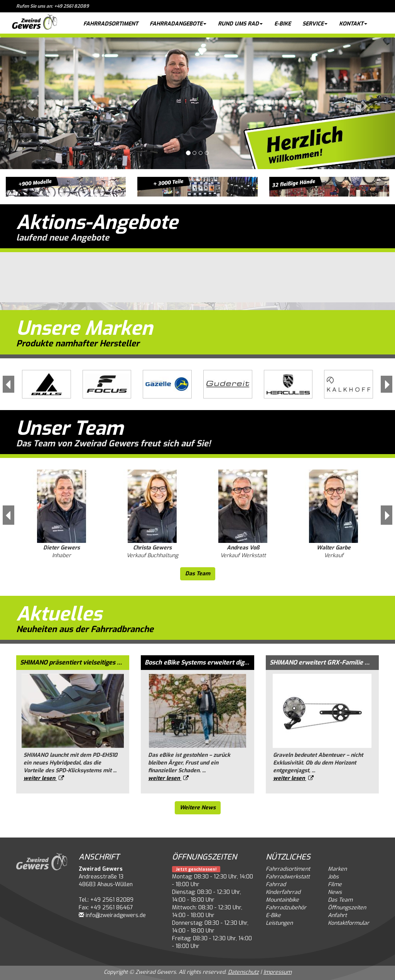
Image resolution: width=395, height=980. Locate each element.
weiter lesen (44, 778)
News (335, 892)
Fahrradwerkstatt (288, 877)
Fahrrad (276, 884)
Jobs (333, 877)
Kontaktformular (349, 923)
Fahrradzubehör (286, 908)
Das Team (198, 574)
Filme (335, 884)
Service (315, 24)
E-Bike (283, 24)
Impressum (278, 972)
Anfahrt (337, 915)
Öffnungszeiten (347, 908)
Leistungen (279, 923)
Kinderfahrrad (283, 892)
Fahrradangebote (178, 24)
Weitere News (198, 808)
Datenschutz (243, 972)
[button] (30, 103)
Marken (337, 869)
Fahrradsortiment (111, 24)
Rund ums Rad (240, 24)
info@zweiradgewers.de (116, 915)
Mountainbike (282, 900)
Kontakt (353, 24)
